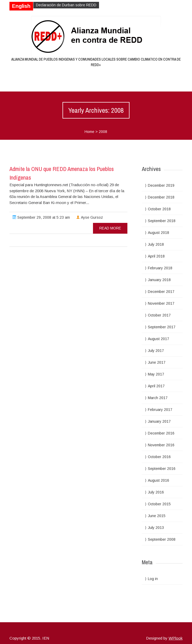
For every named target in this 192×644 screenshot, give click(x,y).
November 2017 (161, 303)
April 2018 (156, 256)
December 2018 (161, 197)
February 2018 (160, 268)
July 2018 (156, 244)
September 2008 (162, 539)
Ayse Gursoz (90, 217)
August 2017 (159, 339)
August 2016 (159, 480)
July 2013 (156, 528)
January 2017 (159, 421)
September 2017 (162, 327)
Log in (153, 579)
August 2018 (159, 233)
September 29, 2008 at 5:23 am (41, 217)
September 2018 (162, 221)
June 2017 (157, 362)
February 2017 (160, 410)
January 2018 (159, 280)
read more (110, 228)
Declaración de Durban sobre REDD (66, 5)
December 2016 (161, 433)
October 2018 (159, 209)
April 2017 (156, 386)
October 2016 (159, 457)
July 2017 (156, 351)
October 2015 (159, 504)
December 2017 (161, 292)
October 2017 (159, 315)
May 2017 (156, 374)
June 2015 (157, 516)
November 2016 (161, 445)
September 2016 (162, 469)
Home (89, 132)
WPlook (176, 638)
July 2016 (156, 492)
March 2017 (158, 398)
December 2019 (161, 185)
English (21, 6)
